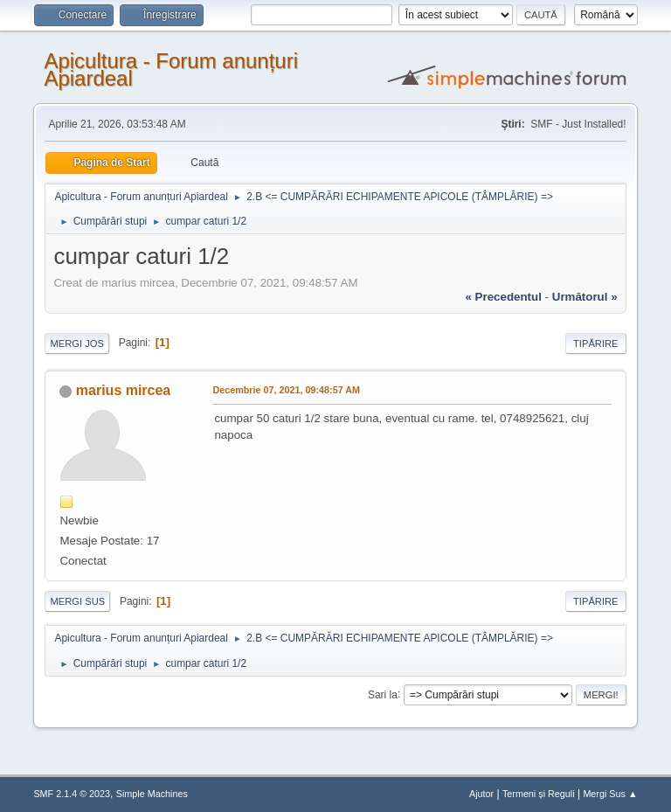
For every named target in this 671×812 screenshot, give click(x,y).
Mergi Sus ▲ (610, 794)
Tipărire (596, 344)
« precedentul (504, 297)
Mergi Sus (77, 601)
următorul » (585, 297)
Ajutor (481, 794)
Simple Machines (152, 794)
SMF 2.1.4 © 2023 (72, 794)
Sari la (383, 694)
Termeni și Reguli (539, 794)
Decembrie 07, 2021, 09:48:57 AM (286, 390)
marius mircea (123, 390)
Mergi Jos (77, 344)
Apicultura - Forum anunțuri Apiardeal (171, 69)
